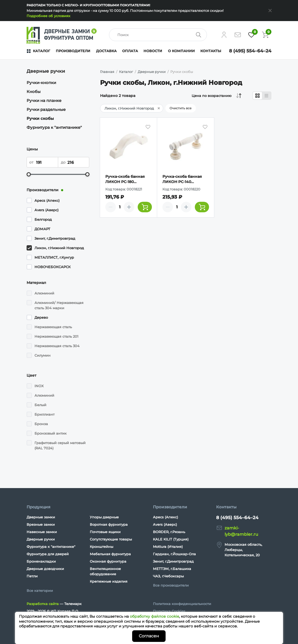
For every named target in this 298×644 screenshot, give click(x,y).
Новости (153, 51)
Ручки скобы (40, 118)
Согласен (149, 636)
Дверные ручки (41, 539)
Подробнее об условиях (48, 16)
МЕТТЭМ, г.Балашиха (172, 569)
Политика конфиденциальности (182, 604)
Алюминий (44, 293)
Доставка (106, 51)
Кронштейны (101, 547)
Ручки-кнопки (41, 83)
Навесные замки (42, 532)
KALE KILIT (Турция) (171, 539)
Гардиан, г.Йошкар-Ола (174, 554)
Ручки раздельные (46, 109)
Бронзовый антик (51, 433)
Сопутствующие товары (111, 539)
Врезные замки (41, 524)
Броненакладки (41, 561)
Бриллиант (44, 414)
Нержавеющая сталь (53, 327)
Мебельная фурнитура (110, 554)
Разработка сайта (43, 604)
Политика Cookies (169, 611)
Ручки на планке (44, 100)
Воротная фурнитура (109, 524)
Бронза (41, 424)
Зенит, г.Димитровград (55, 238)
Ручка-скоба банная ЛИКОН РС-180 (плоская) (125, 179)
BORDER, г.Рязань (169, 532)
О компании (181, 51)
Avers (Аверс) (46, 210)
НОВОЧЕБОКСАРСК (53, 267)
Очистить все (181, 108)
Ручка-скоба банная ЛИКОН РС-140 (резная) (182, 179)
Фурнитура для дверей (48, 554)
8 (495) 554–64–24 (250, 51)
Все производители (171, 585)
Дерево (41, 317)
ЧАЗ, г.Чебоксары (168, 576)
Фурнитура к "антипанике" (54, 127)
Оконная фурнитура (108, 561)
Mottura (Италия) (168, 547)
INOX (39, 386)
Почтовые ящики (105, 532)
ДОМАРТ (42, 229)
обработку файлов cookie (154, 616)
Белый (40, 405)
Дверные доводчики (45, 569)
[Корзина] (265, 35)
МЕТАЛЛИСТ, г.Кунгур (54, 257)
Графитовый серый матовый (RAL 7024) (60, 445)
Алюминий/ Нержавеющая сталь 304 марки (59, 305)
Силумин (43, 355)
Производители (73, 51)
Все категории (40, 591)
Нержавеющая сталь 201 (56, 336)
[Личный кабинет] (224, 35)
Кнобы (34, 92)
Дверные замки (41, 517)
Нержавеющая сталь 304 (57, 346)
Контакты (211, 51)
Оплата (130, 51)
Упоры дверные (104, 517)
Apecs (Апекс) (47, 200)
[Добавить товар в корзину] (145, 207)
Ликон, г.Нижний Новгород (59, 248)
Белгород (43, 219)
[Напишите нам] (238, 35)
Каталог (42, 51)
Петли (32, 576)
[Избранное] (251, 35)
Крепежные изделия (109, 581)
